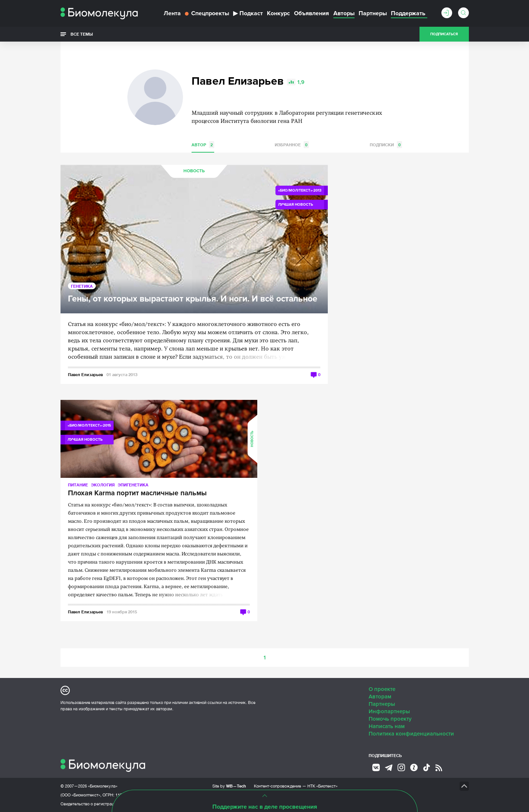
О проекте (382, 689)
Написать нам (387, 726)
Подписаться (444, 34)
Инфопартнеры (389, 711)
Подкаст (248, 13)
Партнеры (373, 13)
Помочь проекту (390, 719)
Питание (78, 485)
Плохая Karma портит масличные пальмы (137, 493)
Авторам (380, 697)
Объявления (311, 13)
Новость (194, 171)
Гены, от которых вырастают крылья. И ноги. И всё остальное (193, 299)
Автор (203, 145)
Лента (172, 13)
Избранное (292, 145)
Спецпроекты (207, 13)
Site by (229, 786)
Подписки (386, 145)
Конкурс (278, 13)
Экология (103, 485)
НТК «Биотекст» (322, 786)
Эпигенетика (133, 485)
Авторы (344, 13)
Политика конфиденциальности (411, 734)
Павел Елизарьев (85, 374)
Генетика (82, 286)
